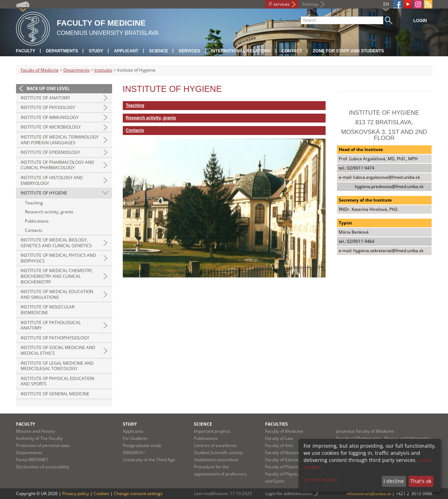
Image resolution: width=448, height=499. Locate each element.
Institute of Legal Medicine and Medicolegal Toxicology (57, 366)
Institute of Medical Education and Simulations (57, 294)
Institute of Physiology (48, 107)
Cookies (101, 493)
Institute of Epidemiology (50, 152)
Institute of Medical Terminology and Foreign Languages (60, 140)
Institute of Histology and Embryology (52, 180)
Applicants (133, 431)
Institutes (103, 70)
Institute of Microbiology (51, 127)
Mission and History (36, 431)
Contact (292, 51)
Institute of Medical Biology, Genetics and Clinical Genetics (56, 243)
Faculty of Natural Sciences (292, 453)
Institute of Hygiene (44, 193)
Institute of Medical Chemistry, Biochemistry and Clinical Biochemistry (57, 276)
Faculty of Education (285, 460)
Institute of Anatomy (45, 98)
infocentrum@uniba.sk (369, 493)
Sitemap (310, 4)
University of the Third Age (149, 460)
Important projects (212, 431)
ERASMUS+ (134, 453)
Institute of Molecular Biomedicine (48, 310)
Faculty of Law (279, 438)
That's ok (421, 481)
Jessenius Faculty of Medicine (365, 431)
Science (159, 51)
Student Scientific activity (218, 453)
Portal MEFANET (32, 460)
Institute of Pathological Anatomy (51, 325)
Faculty (26, 51)
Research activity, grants (49, 212)
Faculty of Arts (279, 445)
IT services (279, 4)
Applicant (126, 51)
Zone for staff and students (348, 51)
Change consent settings (138, 493)
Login (420, 21)
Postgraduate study (142, 445)
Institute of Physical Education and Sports (57, 381)
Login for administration (289, 493)
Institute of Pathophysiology (55, 338)
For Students (135, 438)
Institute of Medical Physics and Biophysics (58, 258)
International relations (241, 51)
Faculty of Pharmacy (285, 467)
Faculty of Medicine (40, 70)
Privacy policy (76, 493)
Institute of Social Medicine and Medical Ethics (58, 350)
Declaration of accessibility (43, 467)
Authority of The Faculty (39, 438)
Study (96, 51)
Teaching (34, 203)
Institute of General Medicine (55, 394)
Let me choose (321, 480)
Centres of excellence (215, 445)
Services (189, 51)
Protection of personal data (43, 445)
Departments (62, 51)
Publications (37, 221)
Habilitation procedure (216, 460)
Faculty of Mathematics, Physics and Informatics (384, 438)
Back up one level (48, 89)
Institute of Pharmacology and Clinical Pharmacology (57, 165)
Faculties (276, 424)
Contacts (34, 230)
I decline (394, 481)
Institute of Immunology (50, 117)
